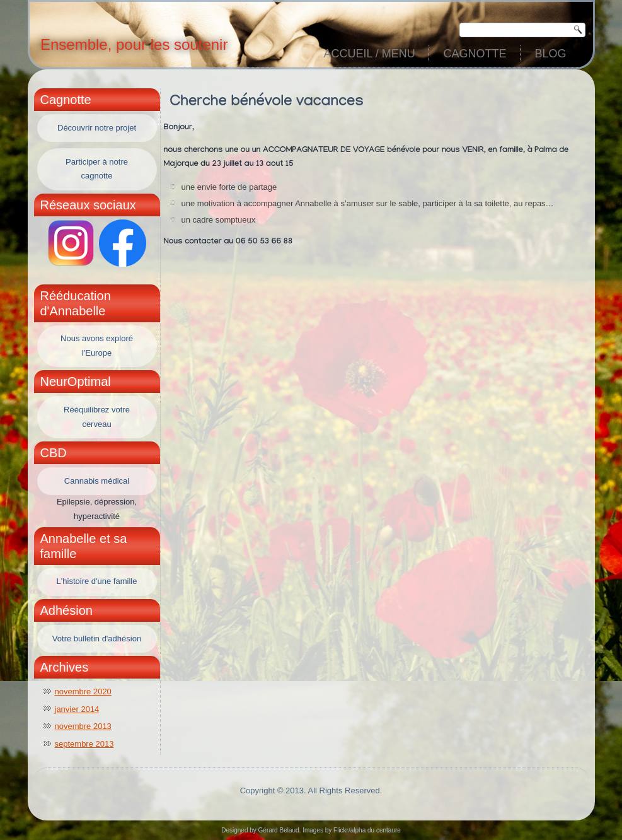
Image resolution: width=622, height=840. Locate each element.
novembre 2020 (83, 691)
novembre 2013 (83, 726)
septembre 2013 (84, 744)
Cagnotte (475, 54)
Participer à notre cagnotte (97, 169)
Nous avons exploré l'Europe (97, 346)
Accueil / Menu (369, 54)
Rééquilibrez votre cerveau (97, 417)
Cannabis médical (97, 481)
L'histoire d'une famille (97, 581)
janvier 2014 (77, 709)
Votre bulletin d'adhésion (97, 639)
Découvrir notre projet (97, 128)
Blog (550, 54)
